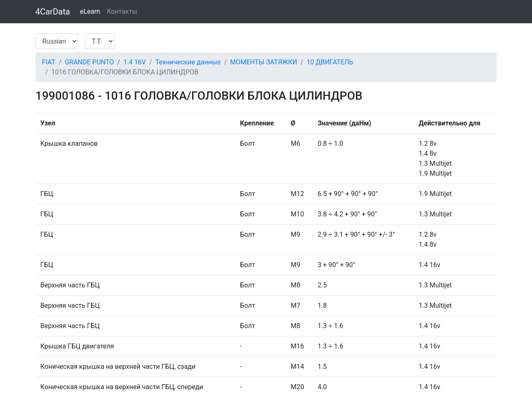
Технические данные (188, 62)
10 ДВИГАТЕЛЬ (330, 62)
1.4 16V (135, 62)
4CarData (53, 12)
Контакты (122, 11)
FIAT (49, 62)
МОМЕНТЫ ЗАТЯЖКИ (264, 62)
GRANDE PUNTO (89, 62)
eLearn (90, 11)
